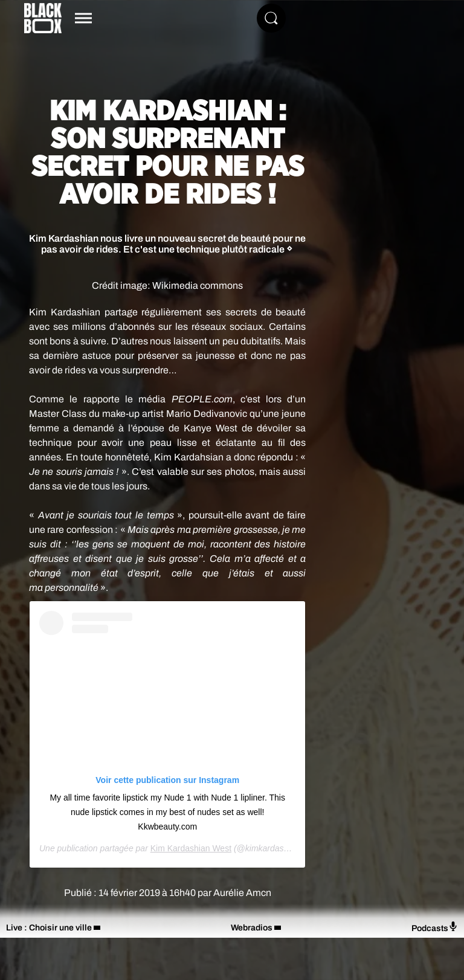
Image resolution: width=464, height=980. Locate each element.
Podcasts (435, 927)
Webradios (252, 928)
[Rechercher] (271, 18)
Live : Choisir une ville (49, 928)
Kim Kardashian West (191, 848)
